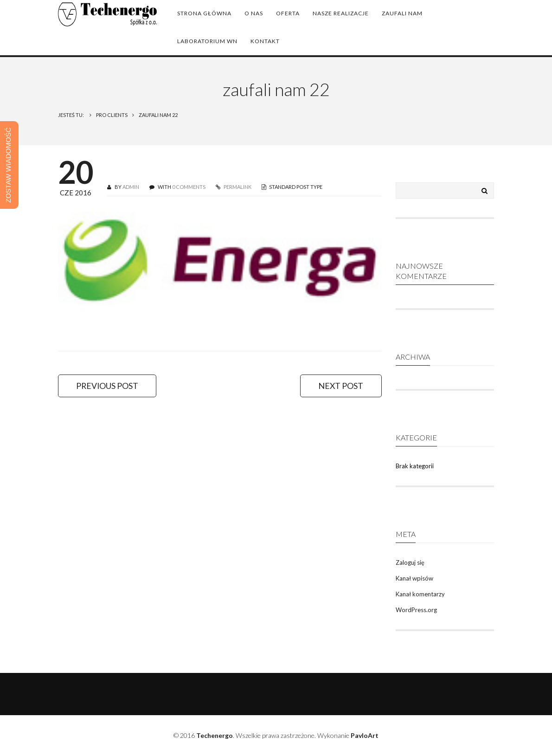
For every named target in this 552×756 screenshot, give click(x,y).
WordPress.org (416, 610)
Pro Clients (112, 115)
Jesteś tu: (71, 115)
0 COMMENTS (189, 187)
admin (131, 187)
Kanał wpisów (414, 578)
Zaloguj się (410, 562)
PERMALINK (237, 187)
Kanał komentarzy (420, 594)
